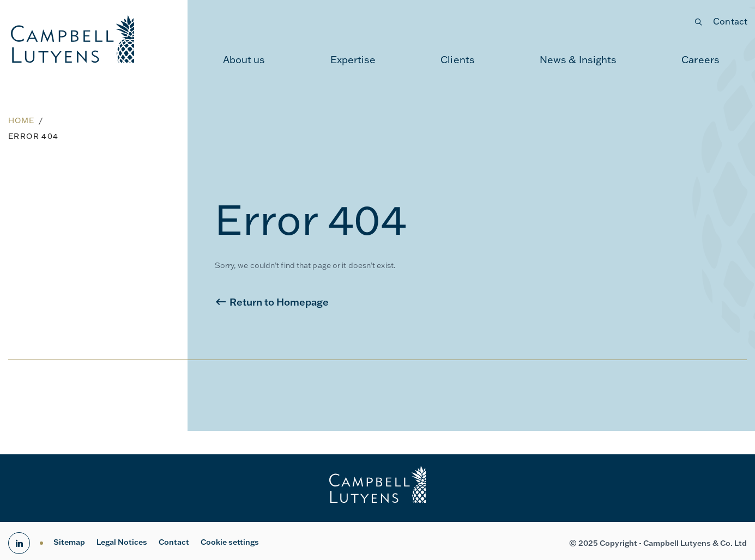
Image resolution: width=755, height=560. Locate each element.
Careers (700, 60)
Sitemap (69, 542)
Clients (458, 60)
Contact (730, 21)
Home (21, 120)
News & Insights (578, 60)
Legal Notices (122, 542)
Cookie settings (230, 542)
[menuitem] (244, 60)
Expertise (353, 60)
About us (244, 60)
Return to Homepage (279, 302)
